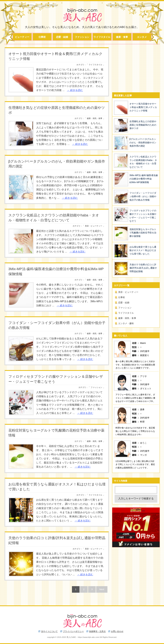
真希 (142, 409)
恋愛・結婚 (62, 37)
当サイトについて (49, 631)
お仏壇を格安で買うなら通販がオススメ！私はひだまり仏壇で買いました (143, 250)
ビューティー (22, 37)
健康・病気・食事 (95, 118)
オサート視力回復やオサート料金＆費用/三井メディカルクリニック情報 (143, 107)
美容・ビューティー (94, 226)
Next (102, 589)
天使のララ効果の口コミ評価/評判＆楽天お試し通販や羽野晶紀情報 (143, 268)
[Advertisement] (136, 67)
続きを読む (77, 90)
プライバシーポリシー (73, 631)
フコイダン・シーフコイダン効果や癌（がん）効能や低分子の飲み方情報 (143, 196)
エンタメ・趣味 (126, 323)
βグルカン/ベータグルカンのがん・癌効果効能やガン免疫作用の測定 (143, 142)
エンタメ (142, 37)
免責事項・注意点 (97, 631)
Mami (143, 343)
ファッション (82, 37)
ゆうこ (143, 443)
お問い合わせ (117, 631)
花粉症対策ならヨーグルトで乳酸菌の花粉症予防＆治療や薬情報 (143, 233)
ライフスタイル (102, 37)
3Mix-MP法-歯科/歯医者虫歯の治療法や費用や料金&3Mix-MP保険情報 (144, 179)
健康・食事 (122, 37)
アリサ (143, 376)
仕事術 (42, 37)
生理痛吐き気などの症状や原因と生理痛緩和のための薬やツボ (143, 125)
